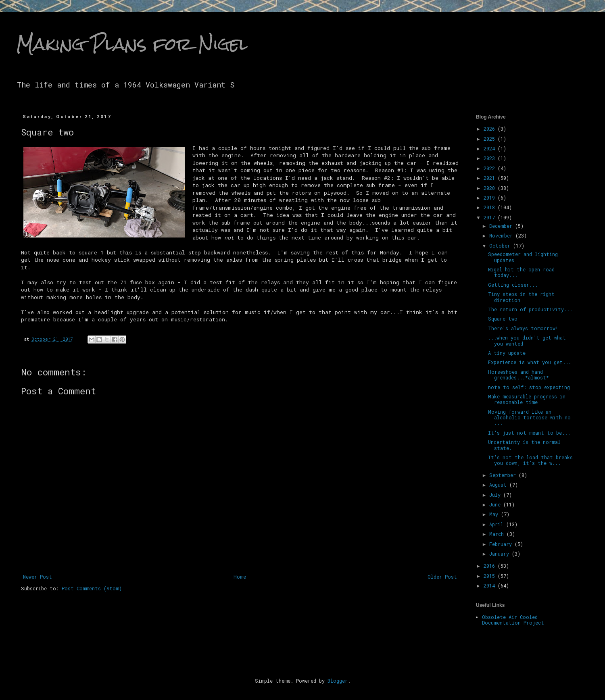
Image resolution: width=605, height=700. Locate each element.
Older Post (442, 577)
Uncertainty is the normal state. (524, 445)
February (502, 544)
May (495, 514)
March (498, 534)
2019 (491, 198)
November (502, 235)
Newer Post (38, 577)
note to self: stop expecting (529, 387)
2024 (491, 148)
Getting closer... (513, 285)
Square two (503, 319)
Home (240, 577)
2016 (491, 566)
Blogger (338, 681)
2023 (491, 158)
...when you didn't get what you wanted (527, 340)
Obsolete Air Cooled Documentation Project (513, 620)
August (499, 485)
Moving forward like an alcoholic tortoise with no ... (529, 418)
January (501, 554)
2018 (491, 207)
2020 (491, 188)
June (496, 504)
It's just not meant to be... (529, 433)
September (504, 475)
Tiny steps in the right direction (521, 297)
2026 (491, 129)
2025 (491, 139)
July (496, 495)
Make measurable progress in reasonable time (527, 399)
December (502, 226)
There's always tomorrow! (523, 328)
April (498, 524)
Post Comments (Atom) (92, 588)
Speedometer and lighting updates (523, 257)
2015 (491, 576)
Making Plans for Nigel (132, 44)
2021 (491, 178)
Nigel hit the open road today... (521, 272)
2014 (491, 585)
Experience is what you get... (530, 362)
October (501, 246)
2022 (491, 168)
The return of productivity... (530, 309)
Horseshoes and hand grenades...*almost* (518, 375)
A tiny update (507, 353)
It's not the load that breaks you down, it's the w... (530, 460)
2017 (491, 217)
